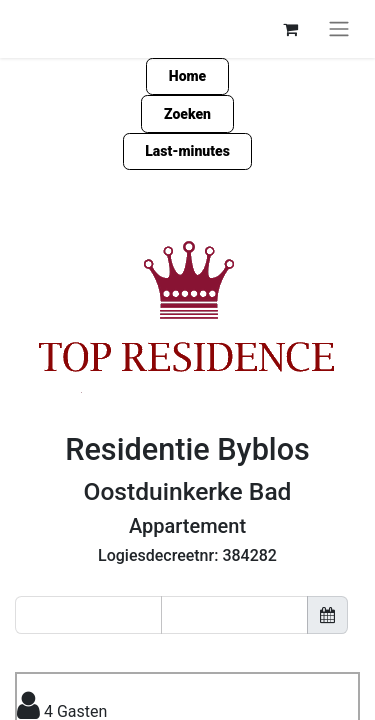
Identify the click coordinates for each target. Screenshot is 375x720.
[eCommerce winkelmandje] (290, 29)
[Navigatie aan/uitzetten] (339, 29)
